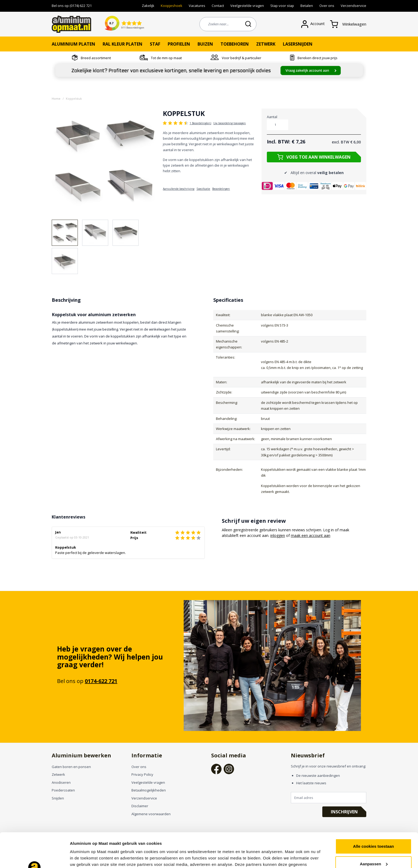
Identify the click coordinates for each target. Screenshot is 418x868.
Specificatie (203, 189)
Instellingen (81, 857)
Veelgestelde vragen (247, 6)
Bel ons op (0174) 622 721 (72, 6)
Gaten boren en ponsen (71, 767)
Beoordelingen (221, 189)
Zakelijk (148, 6)
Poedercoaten (63, 790)
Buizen (205, 44)
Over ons (327, 6)
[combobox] (228, 24)
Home (56, 99)
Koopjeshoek (172, 6)
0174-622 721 (101, 681)
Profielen (179, 44)
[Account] (316, 24)
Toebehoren (235, 44)
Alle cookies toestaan (373, 812)
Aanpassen (374, 829)
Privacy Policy (142, 774)
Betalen (307, 6)
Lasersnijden (298, 44)
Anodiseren (61, 782)
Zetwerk (266, 44)
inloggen (278, 535)
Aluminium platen (73, 44)
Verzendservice (353, 6)
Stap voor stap (282, 6)
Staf (155, 44)
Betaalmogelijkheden (149, 790)
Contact (218, 6)
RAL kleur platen (122, 44)
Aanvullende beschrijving (179, 189)
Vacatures (197, 6)
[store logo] (71, 24)
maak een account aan (311, 535)
